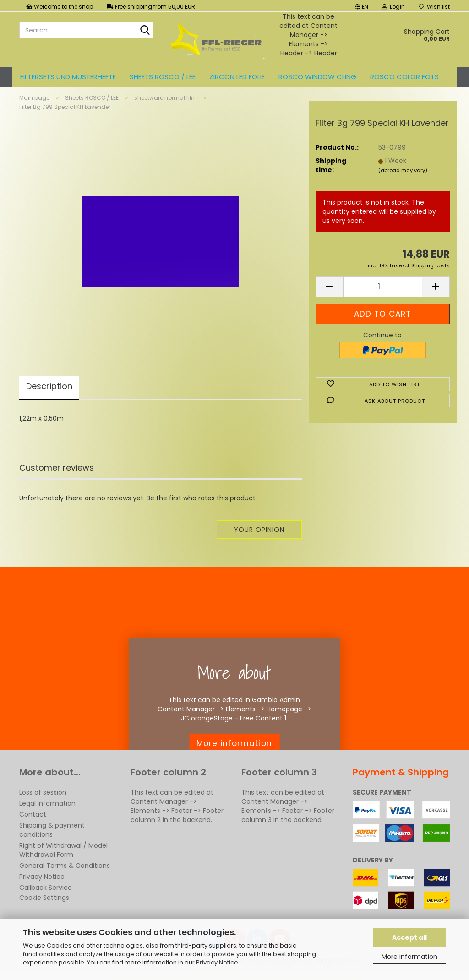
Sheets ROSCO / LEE (163, 77)
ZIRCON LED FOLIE (237, 77)
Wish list (434, 7)
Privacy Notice (217, 962)
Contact (33, 822)
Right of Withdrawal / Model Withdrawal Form (63, 858)
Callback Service (46, 895)
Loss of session (43, 800)
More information (409, 957)
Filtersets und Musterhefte (68, 77)
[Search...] (145, 31)
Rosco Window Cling (317, 77)
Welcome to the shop (60, 7)
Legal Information (47, 811)
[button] (362, 6)
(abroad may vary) (403, 178)
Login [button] (393, 7)
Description (49, 394)
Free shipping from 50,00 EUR (151, 7)
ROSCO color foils (404, 77)
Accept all (409, 937)
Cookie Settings (44, 905)
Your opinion (259, 537)
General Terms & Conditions (65, 873)
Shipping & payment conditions (52, 838)
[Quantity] (383, 295)
